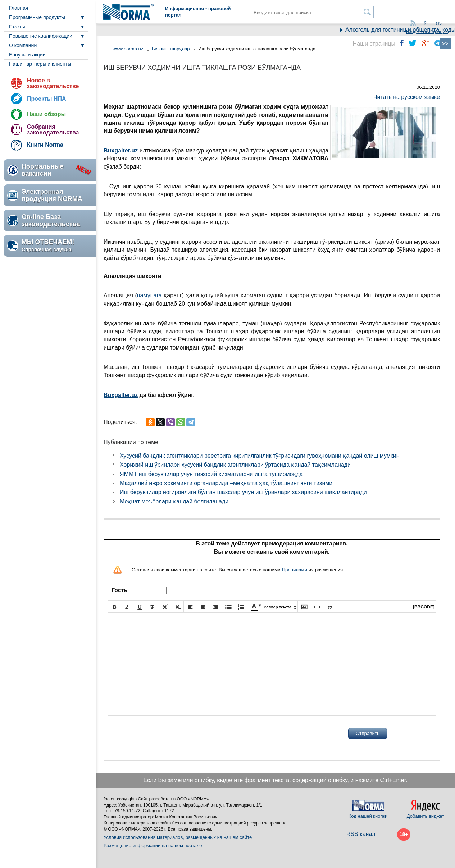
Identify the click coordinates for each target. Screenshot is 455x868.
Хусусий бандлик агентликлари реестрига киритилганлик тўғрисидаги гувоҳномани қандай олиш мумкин (260, 456)
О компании (23, 45)
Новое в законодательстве (53, 83)
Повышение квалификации (41, 36)
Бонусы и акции (27, 55)
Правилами (294, 570)
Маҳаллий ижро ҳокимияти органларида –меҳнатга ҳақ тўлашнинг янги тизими (226, 483)
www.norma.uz (128, 49)
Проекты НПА (47, 99)
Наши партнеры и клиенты (40, 64)
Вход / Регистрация (427, 31)
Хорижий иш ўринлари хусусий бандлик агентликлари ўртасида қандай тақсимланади (235, 465)
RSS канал (361, 834)
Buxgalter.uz (121, 395)
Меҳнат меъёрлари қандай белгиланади (174, 501)
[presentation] (162, 734)
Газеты (17, 27)
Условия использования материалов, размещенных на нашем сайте (178, 837)
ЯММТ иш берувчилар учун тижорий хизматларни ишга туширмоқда (211, 474)
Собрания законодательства (53, 130)
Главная (19, 8)
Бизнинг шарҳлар (171, 49)
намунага (149, 295)
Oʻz (439, 24)
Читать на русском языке (407, 97)
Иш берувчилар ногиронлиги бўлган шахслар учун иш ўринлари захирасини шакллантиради (243, 492)
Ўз (426, 24)
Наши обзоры (46, 114)
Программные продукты (37, 17)
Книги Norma (45, 145)
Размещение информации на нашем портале (153, 846)
